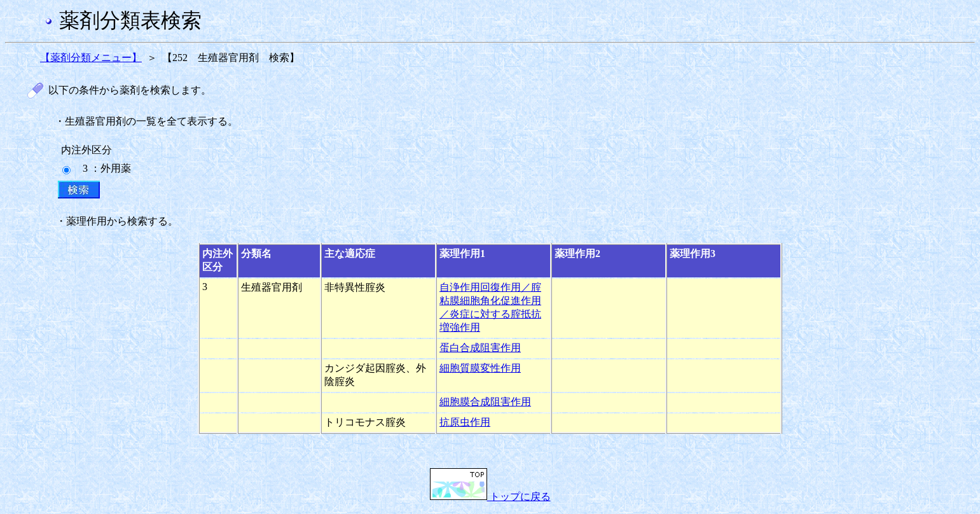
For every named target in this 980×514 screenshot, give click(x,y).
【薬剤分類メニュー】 (91, 58)
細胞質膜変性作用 (480, 368)
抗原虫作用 (465, 422)
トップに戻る (490, 497)
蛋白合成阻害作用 (480, 348)
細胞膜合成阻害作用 (485, 402)
